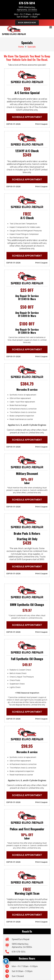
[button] (51, 27)
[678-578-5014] (9, 952)
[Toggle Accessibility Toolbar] (6, 961)
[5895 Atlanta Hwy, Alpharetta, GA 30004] (9, 945)
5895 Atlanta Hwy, (27, 8)
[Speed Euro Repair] (9, 939)
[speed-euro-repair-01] (14, 30)
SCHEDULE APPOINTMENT (27, 117)
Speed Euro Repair (21, 939)
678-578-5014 (27, 3)
